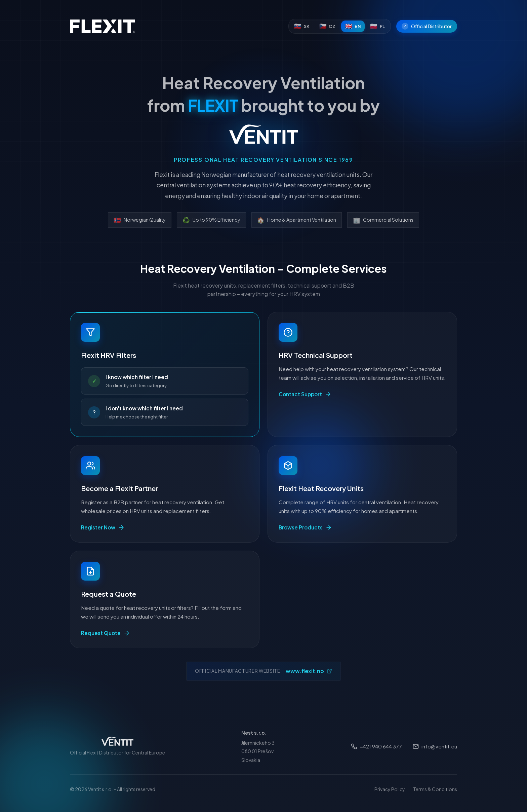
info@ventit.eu (435, 746)
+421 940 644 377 (376, 746)
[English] (353, 26)
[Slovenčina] (302, 26)
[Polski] (378, 26)
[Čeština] (328, 26)
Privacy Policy (390, 789)
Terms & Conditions (435, 789)
